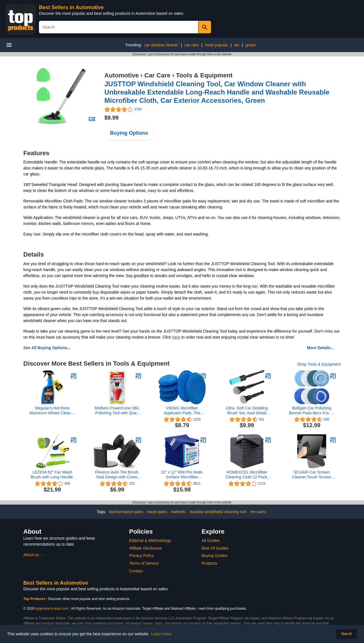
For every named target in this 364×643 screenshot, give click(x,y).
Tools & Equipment (204, 75)
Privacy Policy (141, 556)
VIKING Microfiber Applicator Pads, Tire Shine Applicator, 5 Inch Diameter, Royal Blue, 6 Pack (182, 411)
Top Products (35, 599)
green (251, 45)
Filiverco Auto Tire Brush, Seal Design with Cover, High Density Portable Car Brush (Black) (117, 475)
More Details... (320, 348)
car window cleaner (161, 45)
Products (209, 563)
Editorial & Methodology (150, 540)
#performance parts (126, 512)
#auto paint (157, 512)
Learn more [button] (162, 634)
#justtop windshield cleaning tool (218, 512)
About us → (34, 555)
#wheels (178, 512)
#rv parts (258, 512)
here (176, 337)
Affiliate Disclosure (145, 548)
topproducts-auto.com (52, 609)
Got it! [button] (347, 634)
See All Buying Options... (47, 348)
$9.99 (111, 118)
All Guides (211, 540)
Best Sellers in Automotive (71, 7)
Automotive (122, 75)
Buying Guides (215, 556)
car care (192, 45)
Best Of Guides (215, 548)
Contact (136, 571)
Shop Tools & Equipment (319, 364)
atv (237, 45)
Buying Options (129, 133)
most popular (217, 45)
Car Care (158, 75)
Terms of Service (144, 563)
